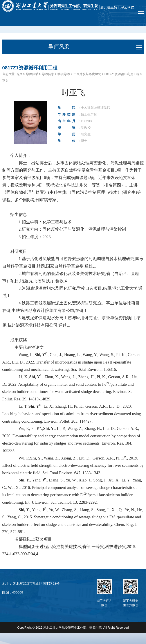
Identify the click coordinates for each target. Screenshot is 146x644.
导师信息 (48, 74)
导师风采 (32, 74)
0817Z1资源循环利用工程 (122, 74)
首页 (19, 74)
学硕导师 (64, 74)
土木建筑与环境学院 (87, 74)
